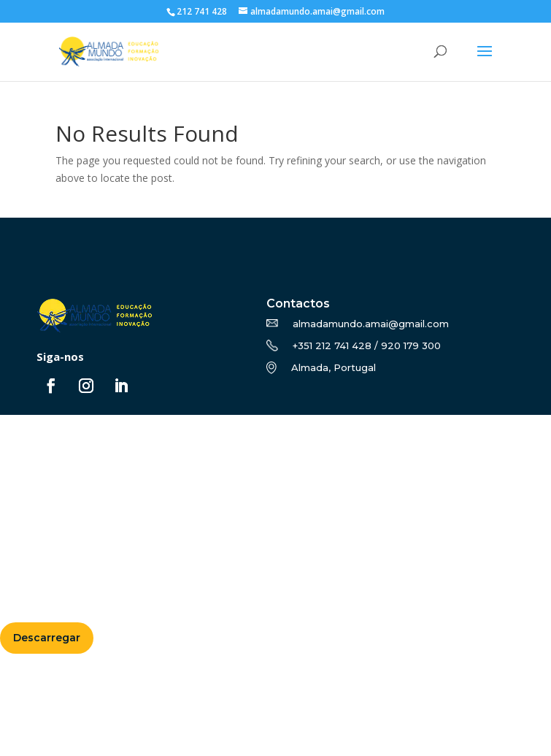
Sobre (22, 442)
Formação (33, 459)
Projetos (29, 494)
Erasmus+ (32, 476)
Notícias (28, 511)
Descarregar (47, 638)
